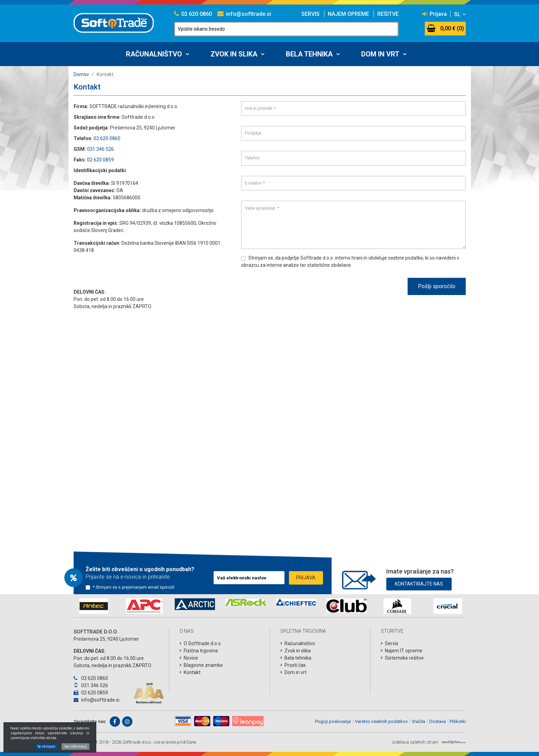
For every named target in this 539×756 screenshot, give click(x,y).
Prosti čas (295, 665)
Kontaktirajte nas (419, 582)
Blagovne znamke (203, 665)
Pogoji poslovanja (333, 721)
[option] (94, 606)
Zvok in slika (234, 54)
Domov (81, 74)
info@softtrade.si (244, 14)
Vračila (418, 721)
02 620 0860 (193, 14)
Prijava (435, 14)
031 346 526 (100, 149)
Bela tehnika (309, 54)
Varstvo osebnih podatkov (381, 721)
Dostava (438, 721)
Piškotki (458, 721)
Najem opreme (348, 14)
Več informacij (76, 747)
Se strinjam (46, 747)
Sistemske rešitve (404, 658)
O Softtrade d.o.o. (203, 643)
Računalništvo (154, 54)
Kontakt (192, 672)
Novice (191, 658)
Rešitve (388, 14)
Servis (310, 14)
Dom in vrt (380, 54)
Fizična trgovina (201, 651)
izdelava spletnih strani (415, 742)
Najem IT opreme (404, 651)
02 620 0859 (100, 160)
